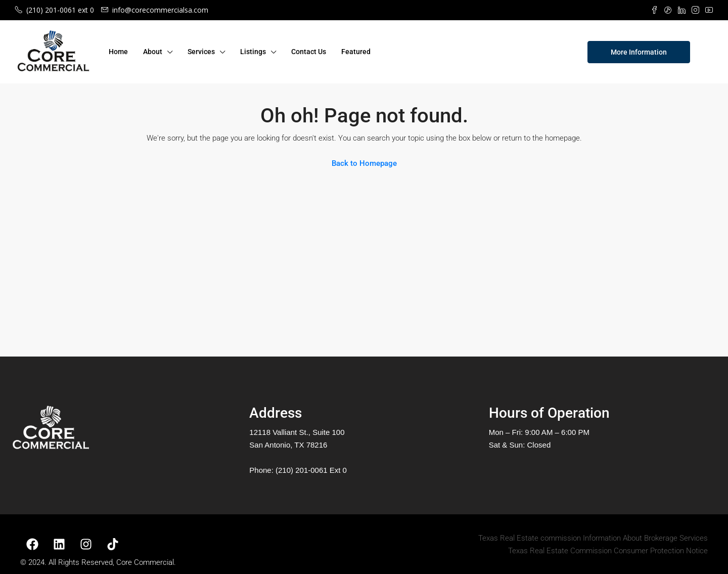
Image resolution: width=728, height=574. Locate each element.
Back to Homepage (364, 163)
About (153, 52)
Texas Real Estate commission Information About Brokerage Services (593, 538)
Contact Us (309, 52)
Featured (356, 52)
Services (201, 52)
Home (118, 52)
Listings (253, 52)
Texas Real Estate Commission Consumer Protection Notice (608, 551)
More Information (639, 52)
